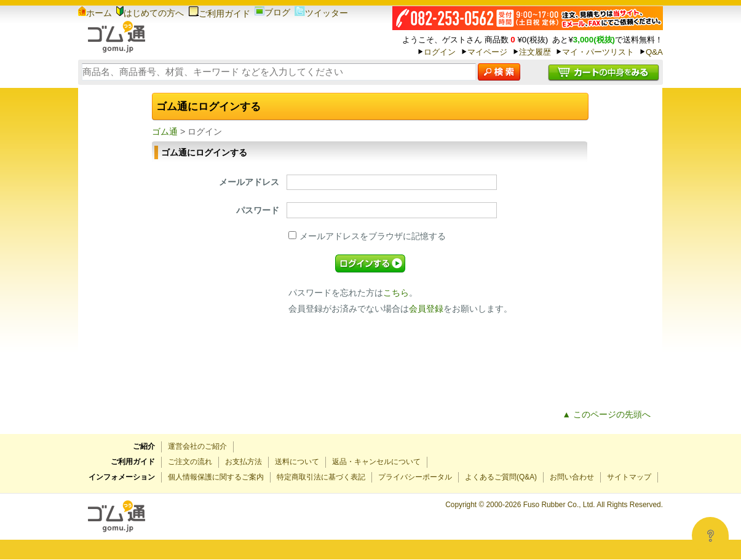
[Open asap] (710, 535)
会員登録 (426, 309)
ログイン (440, 52)
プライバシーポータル (415, 477)
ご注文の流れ (190, 462)
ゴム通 (165, 132)
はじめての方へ (150, 13)
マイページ (487, 52)
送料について (297, 462)
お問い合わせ (572, 477)
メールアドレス (249, 182)
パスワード (258, 210)
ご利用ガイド (219, 14)
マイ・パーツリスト (598, 52)
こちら (396, 293)
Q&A (654, 52)
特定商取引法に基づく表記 (321, 477)
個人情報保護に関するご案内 (216, 477)
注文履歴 (535, 52)
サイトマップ (629, 477)
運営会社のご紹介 (197, 446)
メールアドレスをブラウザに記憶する (367, 236)
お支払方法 (244, 462)
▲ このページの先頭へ (606, 414)
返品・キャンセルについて (376, 462)
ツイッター (321, 13)
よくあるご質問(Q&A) (501, 477)
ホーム (95, 13)
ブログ (272, 12)
